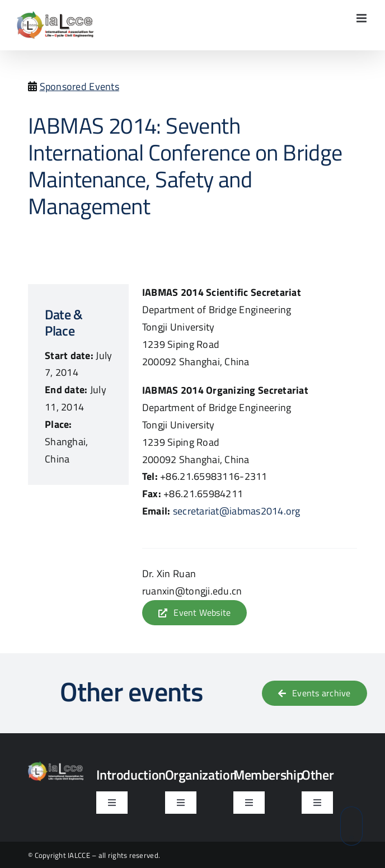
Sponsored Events (79, 86)
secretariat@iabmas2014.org (237, 511)
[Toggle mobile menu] (362, 18)
